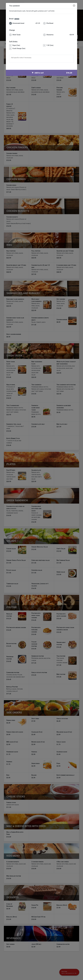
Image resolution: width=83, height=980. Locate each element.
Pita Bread (48, 23)
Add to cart (53, 73)
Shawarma (58, 35)
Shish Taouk (15, 35)
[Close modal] (74, 6)
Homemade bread (25, 23)
